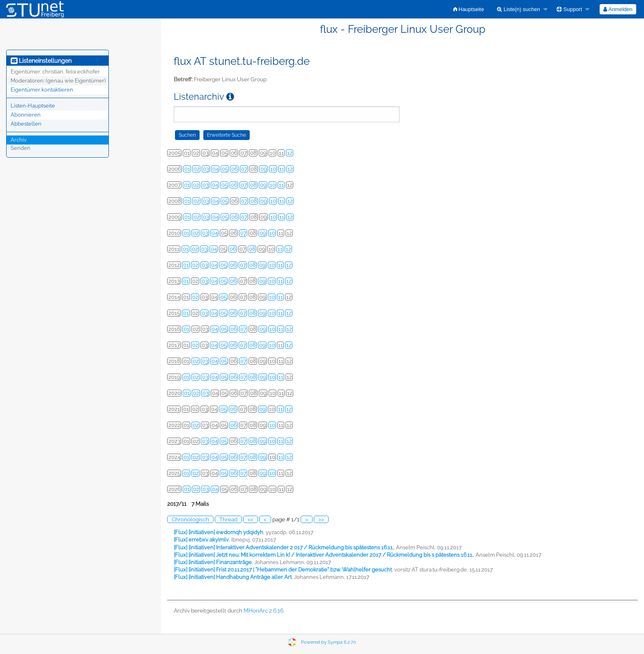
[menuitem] (469, 9)
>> (321, 519)
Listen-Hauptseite (33, 106)
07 (244, 169)
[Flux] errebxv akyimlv (201, 540)
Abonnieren (26, 115)
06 (235, 169)
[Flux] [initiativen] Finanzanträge (213, 562)
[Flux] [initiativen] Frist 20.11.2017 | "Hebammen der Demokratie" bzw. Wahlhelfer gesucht (283, 570)
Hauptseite (469, 9)
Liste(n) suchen (519, 9)
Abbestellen (26, 124)
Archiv (19, 140)
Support (569, 9)
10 (273, 169)
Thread (228, 519)
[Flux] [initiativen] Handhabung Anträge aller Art (233, 577)
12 (290, 153)
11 (282, 169)
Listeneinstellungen (41, 61)
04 (215, 169)
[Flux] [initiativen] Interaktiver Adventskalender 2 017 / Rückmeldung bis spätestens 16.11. (284, 547)
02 (197, 169)
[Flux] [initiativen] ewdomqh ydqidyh (218, 532)
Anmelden (618, 9)
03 (206, 169)
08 (253, 185)
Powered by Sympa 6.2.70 (329, 642)
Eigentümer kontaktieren (42, 90)
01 (187, 169)
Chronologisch (190, 519)
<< (251, 519)
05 (225, 169)
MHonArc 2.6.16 (263, 610)
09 (264, 169)
